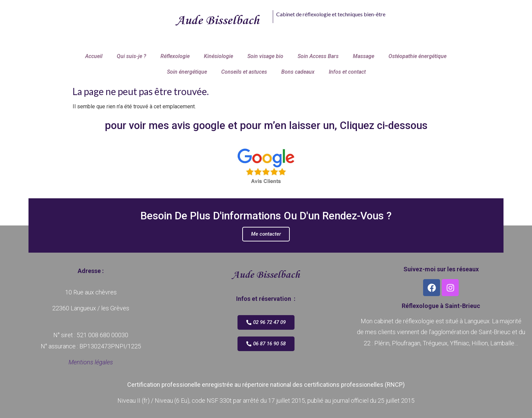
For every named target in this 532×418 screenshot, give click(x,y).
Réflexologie (175, 56)
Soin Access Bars (318, 56)
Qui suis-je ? (131, 56)
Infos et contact (347, 72)
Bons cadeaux (298, 72)
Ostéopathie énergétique (417, 56)
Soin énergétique (187, 72)
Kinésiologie (218, 56)
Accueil (94, 56)
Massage (364, 56)
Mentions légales (91, 362)
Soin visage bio (265, 56)
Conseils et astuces (244, 72)
